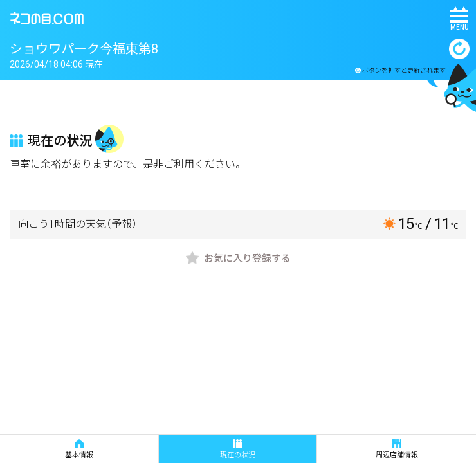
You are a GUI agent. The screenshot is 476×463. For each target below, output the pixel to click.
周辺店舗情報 (397, 449)
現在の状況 (238, 449)
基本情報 (79, 449)
